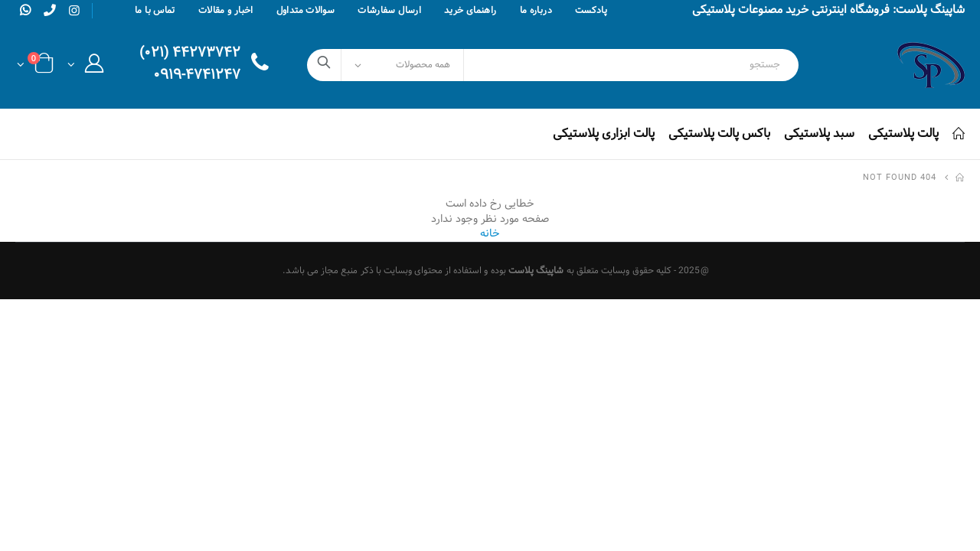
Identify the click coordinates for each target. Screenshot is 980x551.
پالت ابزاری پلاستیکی (604, 134)
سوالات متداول (306, 11)
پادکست (591, 11)
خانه (490, 234)
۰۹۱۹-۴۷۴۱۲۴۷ (197, 76)
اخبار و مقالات (226, 11)
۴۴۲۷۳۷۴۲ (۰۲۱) (190, 54)
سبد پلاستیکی (819, 134)
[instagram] (74, 11)
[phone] (50, 10)
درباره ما (536, 11)
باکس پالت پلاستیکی (719, 134)
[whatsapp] (25, 10)
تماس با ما (155, 11)
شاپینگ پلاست (536, 271)
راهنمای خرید (470, 11)
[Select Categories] (403, 65)
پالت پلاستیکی (903, 134)
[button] (85, 68)
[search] (324, 65)
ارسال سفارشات (389, 11)
